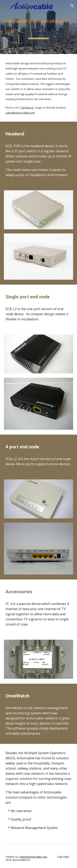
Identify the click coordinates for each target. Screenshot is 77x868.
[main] (39, 27)
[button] (5, 6)
